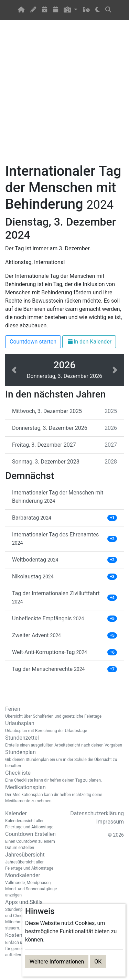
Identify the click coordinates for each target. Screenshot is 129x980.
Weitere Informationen (57, 962)
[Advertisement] (64, 96)
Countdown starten (33, 342)
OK (98, 962)
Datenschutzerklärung (97, 813)
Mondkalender (32, 885)
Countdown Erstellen (32, 841)
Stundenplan (64, 759)
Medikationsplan (64, 794)
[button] (71, 10)
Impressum (110, 822)
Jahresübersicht (32, 861)
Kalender (32, 820)
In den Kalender (89, 342)
